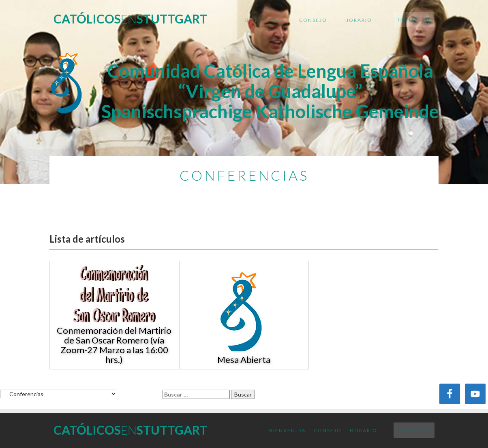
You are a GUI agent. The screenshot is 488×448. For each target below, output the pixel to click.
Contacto (414, 19)
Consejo (313, 20)
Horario (358, 20)
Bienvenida (263, 20)
